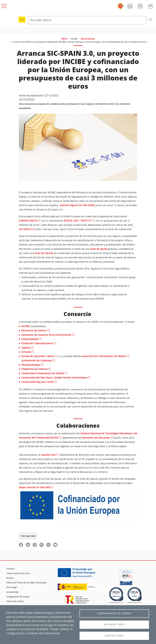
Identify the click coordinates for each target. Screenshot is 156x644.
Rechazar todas (114, 624)
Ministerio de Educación (96, 438)
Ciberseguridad (28, 536)
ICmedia (26, 352)
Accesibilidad (12, 592)
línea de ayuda (99, 249)
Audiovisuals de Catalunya (37, 360)
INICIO (64, 39)
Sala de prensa (88, 39)
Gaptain (26, 348)
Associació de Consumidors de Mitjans (104, 356)
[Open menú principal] (3, 5)
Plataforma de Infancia (34, 369)
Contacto (10, 569)
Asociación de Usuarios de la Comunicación (46, 335)
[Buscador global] (87, 20)
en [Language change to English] (22, 20)
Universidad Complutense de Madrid (43, 373)
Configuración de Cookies (114, 613)
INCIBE (26, 326)
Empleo (10, 578)
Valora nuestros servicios (18, 573)
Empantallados (30, 339)
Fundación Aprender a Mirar (38, 356)
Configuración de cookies (18, 597)
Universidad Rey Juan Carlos (38, 382)
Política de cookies (15, 601)
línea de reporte (44, 253)
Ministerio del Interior (34, 330)
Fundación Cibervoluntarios (37, 343)
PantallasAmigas (31, 365)
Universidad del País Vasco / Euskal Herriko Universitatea (54, 378)
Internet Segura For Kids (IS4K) (77, 205)
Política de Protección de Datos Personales (26, 583)
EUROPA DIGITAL (28, 221)
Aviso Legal (11, 587)
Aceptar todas (114, 636)
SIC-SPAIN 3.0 (27, 229)
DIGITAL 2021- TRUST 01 (77, 221)
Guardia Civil (48, 455)
